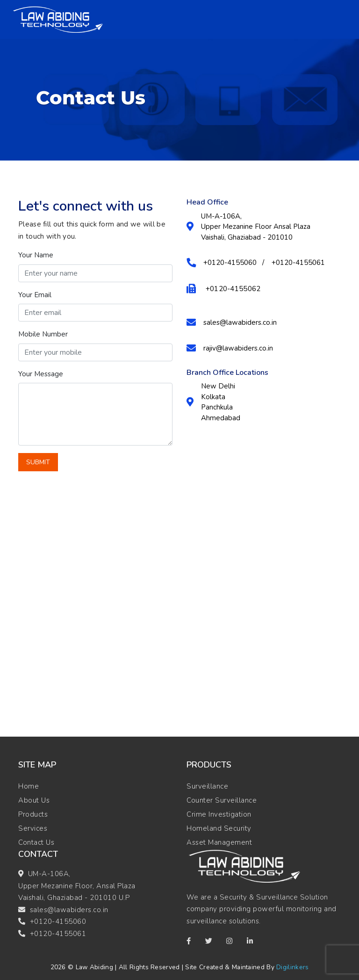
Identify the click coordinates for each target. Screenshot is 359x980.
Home (29, 786)
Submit (38, 462)
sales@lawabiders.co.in (240, 322)
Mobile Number (43, 334)
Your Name (36, 255)
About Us (34, 800)
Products (33, 814)
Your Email (35, 295)
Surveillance (207, 786)
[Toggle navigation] (335, 20)
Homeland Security (219, 828)
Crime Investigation (219, 814)
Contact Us (36, 842)
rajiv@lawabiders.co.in (238, 348)
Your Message (41, 374)
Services (33, 828)
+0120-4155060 (58, 921)
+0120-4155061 (58, 934)
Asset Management (219, 842)
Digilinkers (292, 967)
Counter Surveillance (222, 800)
